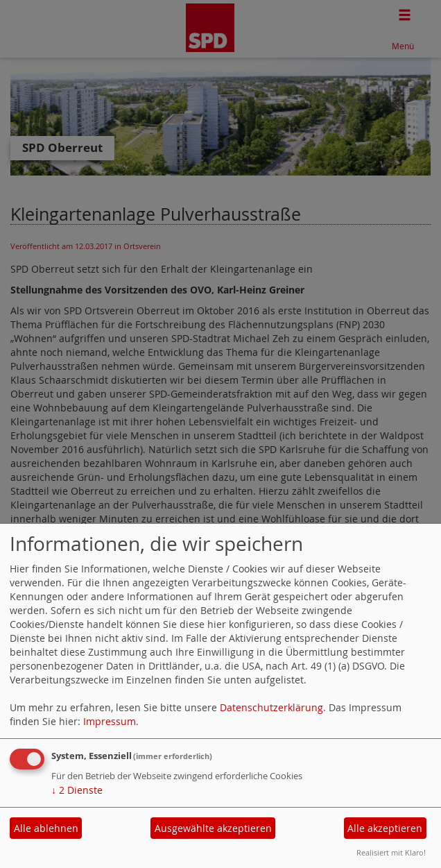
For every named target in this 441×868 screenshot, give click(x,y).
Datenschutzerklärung (271, 707)
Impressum (110, 721)
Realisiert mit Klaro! (391, 852)
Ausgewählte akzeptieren (213, 828)
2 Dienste (77, 790)
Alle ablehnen (46, 828)
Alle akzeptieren (385, 828)
